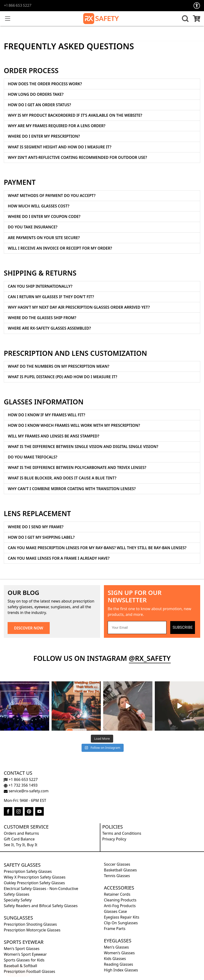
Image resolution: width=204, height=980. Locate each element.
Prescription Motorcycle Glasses (32, 930)
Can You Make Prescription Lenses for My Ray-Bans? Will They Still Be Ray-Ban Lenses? (97, 548)
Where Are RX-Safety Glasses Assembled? (49, 328)
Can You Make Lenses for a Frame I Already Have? (59, 558)
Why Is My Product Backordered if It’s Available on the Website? (75, 115)
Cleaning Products (120, 900)
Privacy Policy (114, 839)
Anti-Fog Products (120, 906)
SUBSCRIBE (183, 627)
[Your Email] (137, 628)
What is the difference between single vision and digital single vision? (83, 447)
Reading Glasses (119, 964)
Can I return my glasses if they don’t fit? (51, 297)
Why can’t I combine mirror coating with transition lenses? (72, 489)
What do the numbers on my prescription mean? (59, 366)
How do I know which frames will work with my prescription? (74, 425)
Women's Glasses (119, 953)
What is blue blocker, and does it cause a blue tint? (62, 478)
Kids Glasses (115, 959)
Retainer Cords (117, 894)
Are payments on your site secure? (44, 238)
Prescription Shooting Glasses (30, 924)
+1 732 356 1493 (21, 785)
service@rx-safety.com (26, 791)
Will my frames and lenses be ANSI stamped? (53, 436)
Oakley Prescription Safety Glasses (34, 883)
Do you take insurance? (33, 227)
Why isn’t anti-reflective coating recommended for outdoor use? (77, 157)
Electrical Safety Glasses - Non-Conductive (41, 889)
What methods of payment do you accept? (52, 196)
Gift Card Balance (19, 839)
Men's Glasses (116, 947)
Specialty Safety (18, 900)
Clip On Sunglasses (121, 923)
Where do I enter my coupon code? (44, 216)
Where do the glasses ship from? (42, 318)
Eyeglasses (118, 941)
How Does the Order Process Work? (45, 84)
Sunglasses (18, 918)
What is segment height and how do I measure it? (60, 147)
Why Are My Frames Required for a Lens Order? (57, 126)
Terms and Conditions (122, 833)
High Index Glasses (121, 970)
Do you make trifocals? (33, 457)
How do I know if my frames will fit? (46, 415)
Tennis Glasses (117, 876)
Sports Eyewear (24, 942)
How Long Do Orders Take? (36, 94)
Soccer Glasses (117, 864)
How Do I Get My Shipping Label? (41, 537)
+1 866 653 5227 (18, 6)
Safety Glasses (22, 865)
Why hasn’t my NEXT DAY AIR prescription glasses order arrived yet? (79, 307)
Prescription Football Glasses (29, 971)
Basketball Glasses (120, 870)
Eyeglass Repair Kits (122, 917)
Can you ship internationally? (40, 286)
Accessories (119, 888)
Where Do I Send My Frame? (36, 527)
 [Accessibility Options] (197, 6)
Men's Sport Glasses (22, 949)
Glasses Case (115, 911)
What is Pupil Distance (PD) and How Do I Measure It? (63, 377)
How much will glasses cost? (39, 206)
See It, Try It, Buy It (21, 845)
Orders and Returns (21, 833)
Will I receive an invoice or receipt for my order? (60, 248)
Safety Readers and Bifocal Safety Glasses (41, 906)
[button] (185, 19)
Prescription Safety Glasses (28, 871)
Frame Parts (115, 929)
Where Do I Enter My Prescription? (44, 136)
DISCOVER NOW (29, 628)
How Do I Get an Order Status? (39, 105)
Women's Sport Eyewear (25, 954)
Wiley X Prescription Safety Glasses (35, 877)
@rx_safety (150, 658)
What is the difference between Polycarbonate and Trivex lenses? (77, 467)
